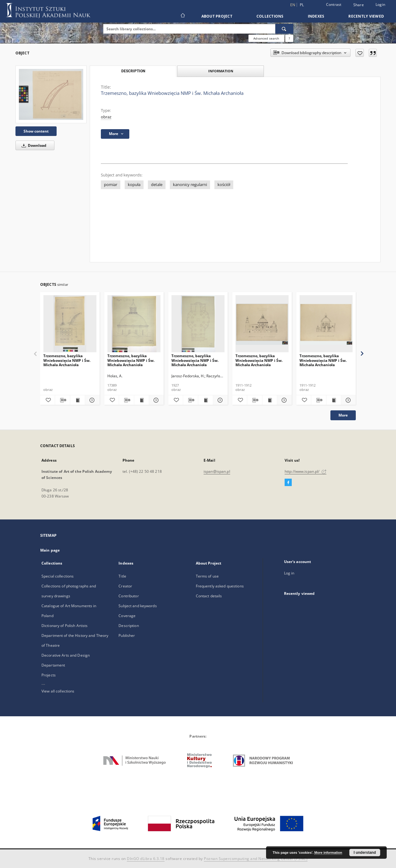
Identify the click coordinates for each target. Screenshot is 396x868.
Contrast (334, 4)
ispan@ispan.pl (217, 471)
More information (328, 853)
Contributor (129, 596)
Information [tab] (221, 71)
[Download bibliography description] (62, 400)
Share (359, 5)
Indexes (316, 16)
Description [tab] (133, 71)
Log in (289, 573)
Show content (36, 131)
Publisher (127, 635)
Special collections (58, 576)
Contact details (209, 596)
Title (122, 576)
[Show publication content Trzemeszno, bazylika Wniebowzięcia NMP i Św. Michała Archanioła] (77, 400)
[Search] (284, 29)
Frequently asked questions (220, 586)
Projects (49, 675)
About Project (217, 16)
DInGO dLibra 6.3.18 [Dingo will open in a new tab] (146, 859)
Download (33, 145)
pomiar (111, 185)
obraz (106, 117)
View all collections (58, 691)
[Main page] (182, 16)
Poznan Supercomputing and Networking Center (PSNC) (256, 859)
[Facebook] (288, 483)
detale (157, 185)
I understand (365, 853)
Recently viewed (366, 16)
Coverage (127, 616)
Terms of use (207, 576)
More (343, 415)
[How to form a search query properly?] (289, 38)
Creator (125, 586)
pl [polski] (302, 5)
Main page (50, 550)
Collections (270, 16)
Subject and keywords (138, 606)
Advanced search (266, 38)
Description (129, 626)
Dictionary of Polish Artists (65, 626)
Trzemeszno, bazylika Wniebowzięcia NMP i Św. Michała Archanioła (67, 360)
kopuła (134, 185)
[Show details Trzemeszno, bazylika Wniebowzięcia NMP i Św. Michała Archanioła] (91, 400)
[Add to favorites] (360, 53)
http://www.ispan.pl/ (306, 471)
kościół (224, 185)
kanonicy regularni (190, 185)
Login (380, 4)
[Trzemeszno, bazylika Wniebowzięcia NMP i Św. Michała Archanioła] (51, 94)
